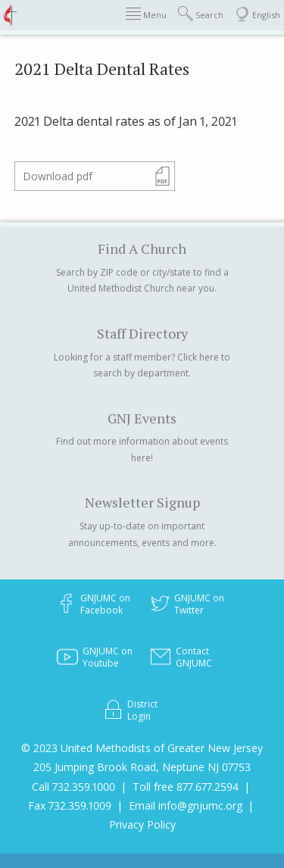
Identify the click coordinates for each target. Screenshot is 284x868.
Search (201, 14)
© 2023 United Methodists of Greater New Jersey (142, 748)
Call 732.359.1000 (73, 787)
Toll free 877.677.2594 (186, 787)
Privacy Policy (142, 824)
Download (58, 176)
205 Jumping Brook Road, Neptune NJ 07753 (142, 767)
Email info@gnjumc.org (186, 806)
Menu (146, 14)
